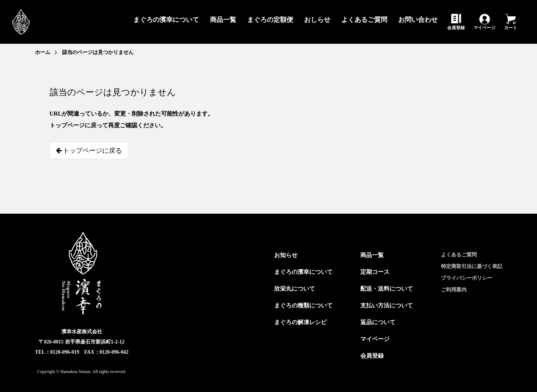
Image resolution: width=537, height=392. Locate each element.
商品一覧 (223, 20)
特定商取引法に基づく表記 (472, 266)
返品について (378, 322)
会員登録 (456, 28)
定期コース (375, 272)
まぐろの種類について (303, 305)
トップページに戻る (89, 151)
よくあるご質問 (364, 20)
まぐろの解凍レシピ (300, 322)
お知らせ (286, 255)
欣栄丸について (295, 289)
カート (511, 28)
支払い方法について (387, 305)
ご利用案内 (454, 290)
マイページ (484, 28)
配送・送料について (387, 289)
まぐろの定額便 (270, 20)
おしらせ (317, 20)
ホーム (43, 52)
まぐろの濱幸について (166, 20)
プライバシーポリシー (467, 278)
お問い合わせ (418, 20)
